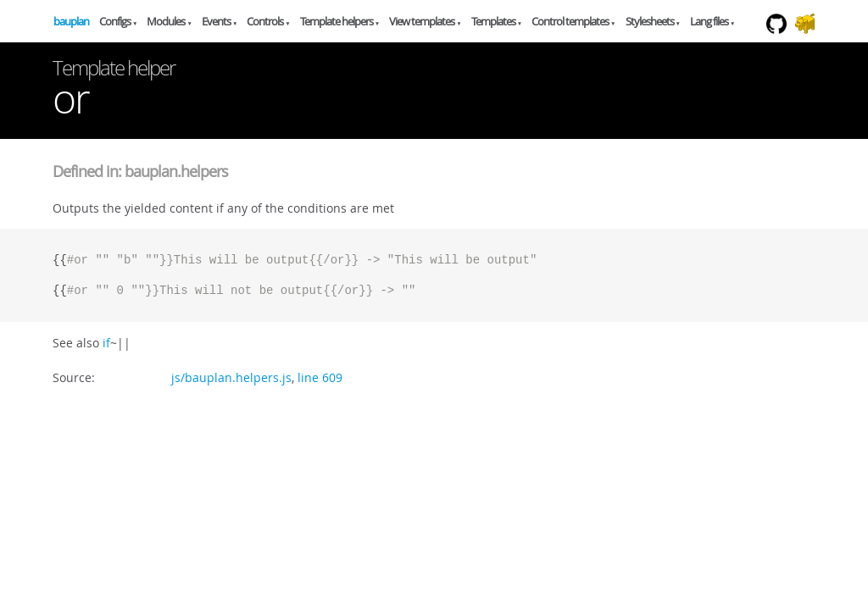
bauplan (71, 21)
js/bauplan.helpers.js (231, 377)
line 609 (320, 377)
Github (781, 42)
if (106, 343)
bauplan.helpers (176, 171)
